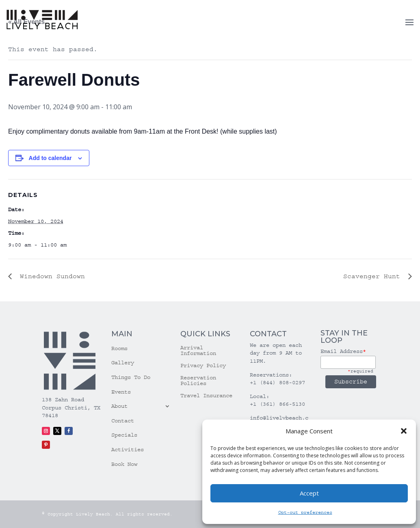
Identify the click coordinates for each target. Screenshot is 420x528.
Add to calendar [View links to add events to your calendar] (50, 158)
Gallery (123, 363)
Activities (128, 450)
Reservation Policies (198, 381)
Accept (309, 493)
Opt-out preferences (305, 512)
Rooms (119, 348)
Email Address (343, 351)
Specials (124, 435)
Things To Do (131, 377)
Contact (123, 421)
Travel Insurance (206, 396)
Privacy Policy (203, 366)
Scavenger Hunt (374, 276)
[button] (404, 431)
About (119, 406)
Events (121, 392)
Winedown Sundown (50, 276)
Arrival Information (198, 351)
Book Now (124, 464)
